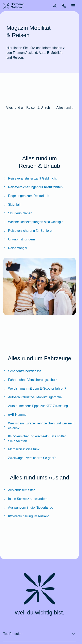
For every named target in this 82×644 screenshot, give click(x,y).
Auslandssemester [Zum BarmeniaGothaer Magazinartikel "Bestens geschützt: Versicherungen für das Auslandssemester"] (19, 490)
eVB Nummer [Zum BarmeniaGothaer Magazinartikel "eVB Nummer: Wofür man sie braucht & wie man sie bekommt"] (15, 415)
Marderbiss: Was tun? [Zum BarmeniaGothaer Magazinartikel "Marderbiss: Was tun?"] (21, 449)
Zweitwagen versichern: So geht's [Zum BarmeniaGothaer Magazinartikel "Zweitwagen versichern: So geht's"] (30, 458)
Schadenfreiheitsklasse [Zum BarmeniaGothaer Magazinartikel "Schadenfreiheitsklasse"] (22, 371)
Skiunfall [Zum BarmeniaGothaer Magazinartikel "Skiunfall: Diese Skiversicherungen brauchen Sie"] (12, 205)
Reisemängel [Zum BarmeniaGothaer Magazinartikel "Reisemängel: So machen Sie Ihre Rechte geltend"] (15, 248)
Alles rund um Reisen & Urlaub (28, 108)
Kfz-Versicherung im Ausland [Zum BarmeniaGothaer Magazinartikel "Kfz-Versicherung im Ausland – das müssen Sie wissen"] (26, 516)
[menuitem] (55, 6)
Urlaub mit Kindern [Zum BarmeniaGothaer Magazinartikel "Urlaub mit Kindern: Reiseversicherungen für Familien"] (19, 239)
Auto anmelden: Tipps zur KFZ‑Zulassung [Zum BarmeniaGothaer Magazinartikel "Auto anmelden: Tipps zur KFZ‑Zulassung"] (36, 406)
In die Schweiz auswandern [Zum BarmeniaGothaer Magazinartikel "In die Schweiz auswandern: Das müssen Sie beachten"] (25, 499)
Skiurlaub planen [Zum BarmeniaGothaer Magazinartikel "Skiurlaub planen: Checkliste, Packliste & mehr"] (18, 213)
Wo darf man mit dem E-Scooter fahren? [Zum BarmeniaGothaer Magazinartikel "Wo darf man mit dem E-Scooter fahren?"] (35, 388)
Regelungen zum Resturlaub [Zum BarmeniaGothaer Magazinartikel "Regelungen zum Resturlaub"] (26, 196)
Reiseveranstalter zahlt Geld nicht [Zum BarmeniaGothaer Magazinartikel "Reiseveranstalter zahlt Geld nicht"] (30, 178)
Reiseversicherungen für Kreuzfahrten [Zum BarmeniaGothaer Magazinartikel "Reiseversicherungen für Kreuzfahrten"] (33, 187)
